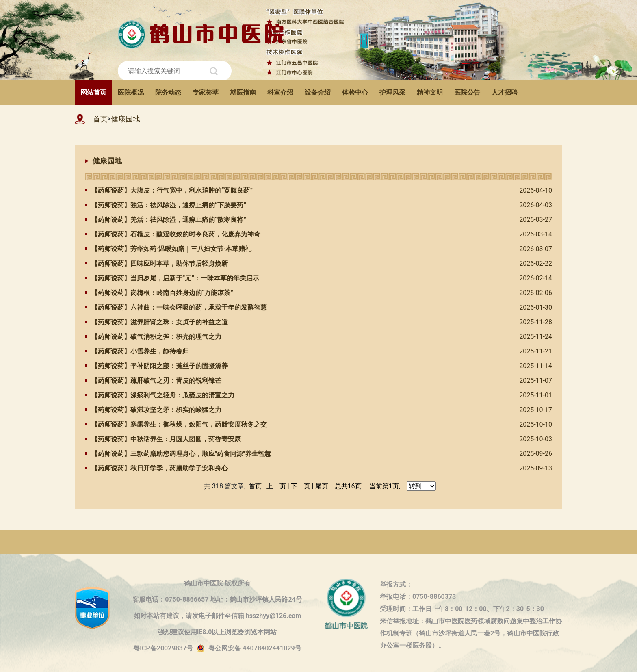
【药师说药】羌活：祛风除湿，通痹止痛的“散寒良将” (166, 220)
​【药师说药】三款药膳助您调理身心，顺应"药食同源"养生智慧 (178, 454)
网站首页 (93, 92)
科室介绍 (280, 92)
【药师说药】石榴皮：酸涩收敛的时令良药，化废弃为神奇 (173, 234)
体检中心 (355, 92)
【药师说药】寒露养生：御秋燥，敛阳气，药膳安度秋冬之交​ (176, 424)
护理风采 (392, 92)
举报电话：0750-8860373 (418, 597)
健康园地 (126, 119)
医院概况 (131, 92)
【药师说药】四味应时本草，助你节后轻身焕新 (156, 263)
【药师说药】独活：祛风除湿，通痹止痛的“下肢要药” (166, 205)
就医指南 (243, 92)
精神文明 (430, 92)
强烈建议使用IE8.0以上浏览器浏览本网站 (218, 632)
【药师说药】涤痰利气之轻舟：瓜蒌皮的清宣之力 (160, 395)
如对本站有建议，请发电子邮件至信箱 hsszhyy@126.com (217, 616)
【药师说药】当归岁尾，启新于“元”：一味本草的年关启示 (172, 278)
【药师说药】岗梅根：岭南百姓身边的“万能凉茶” (159, 293)
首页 (100, 119)
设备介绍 (318, 92)
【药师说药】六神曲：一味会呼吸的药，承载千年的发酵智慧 (176, 307)
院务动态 (168, 92)
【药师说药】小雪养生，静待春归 (137, 351)
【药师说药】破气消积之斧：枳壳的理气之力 (153, 337)
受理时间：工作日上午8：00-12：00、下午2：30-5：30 (462, 609)
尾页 (322, 486)
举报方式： (396, 584)
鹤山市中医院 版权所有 (217, 583)
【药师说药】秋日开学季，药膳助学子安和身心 (156, 468)
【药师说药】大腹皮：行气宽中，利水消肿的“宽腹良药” (169, 190)
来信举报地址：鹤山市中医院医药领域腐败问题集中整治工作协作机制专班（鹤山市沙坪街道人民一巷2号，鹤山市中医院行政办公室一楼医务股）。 (471, 622)
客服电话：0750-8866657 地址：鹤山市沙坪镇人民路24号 (217, 599)
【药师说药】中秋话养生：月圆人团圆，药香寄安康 (163, 439)
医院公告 (467, 92)
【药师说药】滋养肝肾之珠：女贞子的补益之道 (156, 322)
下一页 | (302, 486)
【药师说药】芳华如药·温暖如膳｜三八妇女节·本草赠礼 (168, 249)
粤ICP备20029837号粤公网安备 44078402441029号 (217, 649)
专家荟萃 (206, 92)
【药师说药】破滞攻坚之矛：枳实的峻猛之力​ (153, 410)
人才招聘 (505, 92)
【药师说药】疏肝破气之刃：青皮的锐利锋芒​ (153, 380)
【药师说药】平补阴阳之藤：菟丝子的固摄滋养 (156, 366)
